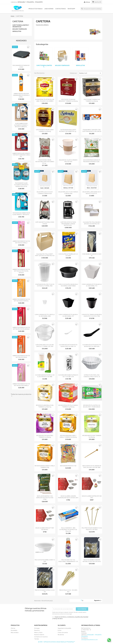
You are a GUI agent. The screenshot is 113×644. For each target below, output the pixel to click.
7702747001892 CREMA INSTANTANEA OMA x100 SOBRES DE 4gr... (45, 162)
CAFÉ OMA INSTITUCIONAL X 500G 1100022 (45, 223)
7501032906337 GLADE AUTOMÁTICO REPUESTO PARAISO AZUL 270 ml (21, 185)
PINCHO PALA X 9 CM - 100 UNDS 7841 (68, 591)
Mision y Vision (38, 632)
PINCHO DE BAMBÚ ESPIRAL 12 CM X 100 (45, 591)
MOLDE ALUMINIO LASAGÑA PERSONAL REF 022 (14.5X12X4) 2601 (68, 497)
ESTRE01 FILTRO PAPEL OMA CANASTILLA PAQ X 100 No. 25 (92, 376)
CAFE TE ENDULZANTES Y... (44, 66)
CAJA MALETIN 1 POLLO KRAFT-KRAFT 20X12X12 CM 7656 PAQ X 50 (45, 255)
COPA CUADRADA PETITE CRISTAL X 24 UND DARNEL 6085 (45, 315)
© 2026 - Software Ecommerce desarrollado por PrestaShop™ (56, 642)
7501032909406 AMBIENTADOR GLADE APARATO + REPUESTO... (21, 214)
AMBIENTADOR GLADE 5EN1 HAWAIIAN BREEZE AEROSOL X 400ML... (21, 95)
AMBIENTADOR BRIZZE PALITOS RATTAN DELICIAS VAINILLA (21, 385)
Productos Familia (35, 9)
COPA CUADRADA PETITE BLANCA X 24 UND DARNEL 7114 (92, 285)
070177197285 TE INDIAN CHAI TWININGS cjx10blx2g (92, 100)
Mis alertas (61, 635)
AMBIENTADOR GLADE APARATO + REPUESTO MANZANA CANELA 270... (21, 155)
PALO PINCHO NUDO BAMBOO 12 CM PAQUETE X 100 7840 (92, 529)
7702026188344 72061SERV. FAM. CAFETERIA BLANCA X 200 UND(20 (92, 131)
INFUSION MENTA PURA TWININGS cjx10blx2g (92, 436)
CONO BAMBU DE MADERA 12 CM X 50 (92, 255)
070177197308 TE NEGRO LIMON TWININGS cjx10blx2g (45, 131)
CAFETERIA (18, 21)
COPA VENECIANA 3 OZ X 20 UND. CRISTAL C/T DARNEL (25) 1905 (45, 346)
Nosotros (37, 630)
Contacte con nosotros (41, 637)
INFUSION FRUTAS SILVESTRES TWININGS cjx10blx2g (45, 436)
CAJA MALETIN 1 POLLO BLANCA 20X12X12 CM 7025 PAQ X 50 (92, 223)
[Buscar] (91, 9)
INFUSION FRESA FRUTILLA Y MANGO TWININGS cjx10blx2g (68, 406)
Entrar (60, 630)
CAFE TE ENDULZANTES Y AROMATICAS (21, 26)
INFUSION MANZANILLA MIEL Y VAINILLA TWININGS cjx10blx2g (68, 436)
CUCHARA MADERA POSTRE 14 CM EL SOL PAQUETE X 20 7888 (45, 376)
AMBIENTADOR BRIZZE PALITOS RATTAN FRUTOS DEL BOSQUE (21, 328)
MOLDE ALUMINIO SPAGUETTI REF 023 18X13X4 (45, 529)
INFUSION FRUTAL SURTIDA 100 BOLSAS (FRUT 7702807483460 (92, 406)
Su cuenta (62, 625)
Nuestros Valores (39, 635)
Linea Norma (49, 9)
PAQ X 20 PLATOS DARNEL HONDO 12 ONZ (45, 561)
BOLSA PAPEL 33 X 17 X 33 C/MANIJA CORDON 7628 (68, 193)
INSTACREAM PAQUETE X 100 (68, 466)
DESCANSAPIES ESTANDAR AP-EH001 (21, 66)
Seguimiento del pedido (64, 628)
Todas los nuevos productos (21, 395)
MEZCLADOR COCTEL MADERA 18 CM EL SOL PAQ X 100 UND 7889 (92, 467)
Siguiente (98, 601)
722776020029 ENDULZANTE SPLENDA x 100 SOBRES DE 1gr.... (68, 131)
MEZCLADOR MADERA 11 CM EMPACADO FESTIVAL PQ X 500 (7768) (45, 498)
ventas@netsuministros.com (89, 640)
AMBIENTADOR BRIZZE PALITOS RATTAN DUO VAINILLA (21, 242)
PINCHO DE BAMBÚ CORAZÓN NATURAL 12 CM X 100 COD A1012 (92, 561)
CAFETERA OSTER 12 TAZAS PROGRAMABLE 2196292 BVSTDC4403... (68, 224)
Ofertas (13, 628)
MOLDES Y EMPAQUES (20, 29)
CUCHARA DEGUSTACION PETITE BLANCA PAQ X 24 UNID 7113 (68, 346)
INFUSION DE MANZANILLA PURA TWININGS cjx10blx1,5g (45, 406)
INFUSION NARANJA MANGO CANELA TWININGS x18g (45, 467)
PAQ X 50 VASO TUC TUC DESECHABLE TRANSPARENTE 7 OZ (68, 561)
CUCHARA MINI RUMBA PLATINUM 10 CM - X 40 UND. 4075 (68, 376)
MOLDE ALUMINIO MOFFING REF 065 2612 (92, 497)
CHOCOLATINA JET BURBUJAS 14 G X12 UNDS (68, 255)
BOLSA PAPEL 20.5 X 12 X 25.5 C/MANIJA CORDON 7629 (45, 193)
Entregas (37, 628)
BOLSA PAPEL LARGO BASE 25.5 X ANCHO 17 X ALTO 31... (92, 193)
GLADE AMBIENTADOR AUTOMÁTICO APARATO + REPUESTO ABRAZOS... (21, 125)
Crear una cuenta (63, 632)
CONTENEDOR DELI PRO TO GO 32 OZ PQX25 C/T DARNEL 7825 (45, 285)
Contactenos (60, 9)
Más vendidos (15, 632)
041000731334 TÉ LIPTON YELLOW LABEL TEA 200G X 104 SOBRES (45, 100)
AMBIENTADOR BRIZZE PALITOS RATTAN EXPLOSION (21, 356)
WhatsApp (71, 9)
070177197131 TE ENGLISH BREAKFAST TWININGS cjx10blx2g (68, 100)
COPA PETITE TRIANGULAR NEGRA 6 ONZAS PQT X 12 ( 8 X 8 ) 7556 (92, 315)
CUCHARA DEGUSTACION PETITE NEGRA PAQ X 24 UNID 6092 (92, 346)
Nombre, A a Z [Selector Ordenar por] (90, 73)
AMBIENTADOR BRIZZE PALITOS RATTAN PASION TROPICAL (21, 300)
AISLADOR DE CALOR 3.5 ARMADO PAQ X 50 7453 (68, 161)
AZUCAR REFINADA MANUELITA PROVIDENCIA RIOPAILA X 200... (92, 161)
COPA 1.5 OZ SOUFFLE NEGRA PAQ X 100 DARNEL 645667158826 (68, 285)
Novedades (14, 630)
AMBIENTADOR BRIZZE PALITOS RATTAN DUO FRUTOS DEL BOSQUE (21, 271)
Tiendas (37, 639)
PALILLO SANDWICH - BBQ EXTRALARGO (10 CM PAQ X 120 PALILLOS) (68, 530)
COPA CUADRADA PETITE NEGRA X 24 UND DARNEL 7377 (68, 315)
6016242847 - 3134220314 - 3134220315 (30, 2)
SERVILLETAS (17, 31)
